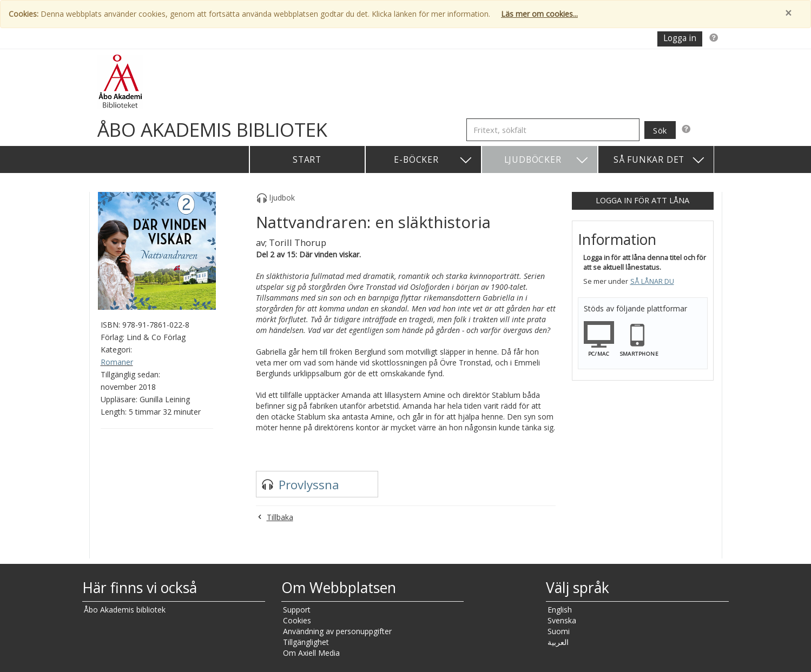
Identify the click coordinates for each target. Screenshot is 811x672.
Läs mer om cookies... (539, 14)
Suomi (559, 631)
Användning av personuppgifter (337, 631)
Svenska (562, 620)
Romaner (117, 362)
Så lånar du (652, 281)
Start (307, 159)
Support (297, 610)
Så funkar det (660, 160)
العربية (558, 642)
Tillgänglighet (306, 642)
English (560, 610)
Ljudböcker (547, 160)
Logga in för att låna (642, 200)
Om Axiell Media (311, 653)
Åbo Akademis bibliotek (125, 610)
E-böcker (433, 160)
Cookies (297, 620)
